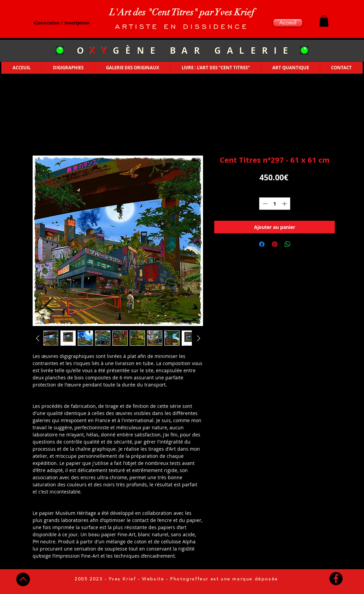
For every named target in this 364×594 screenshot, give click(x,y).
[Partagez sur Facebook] (262, 244)
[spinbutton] (275, 204)
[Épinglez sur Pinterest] (275, 244)
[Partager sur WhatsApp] (288, 244)
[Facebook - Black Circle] (336, 579)
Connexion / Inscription (62, 23)
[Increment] (285, 204)
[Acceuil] (288, 23)
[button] (324, 21)
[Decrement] (264, 204)
